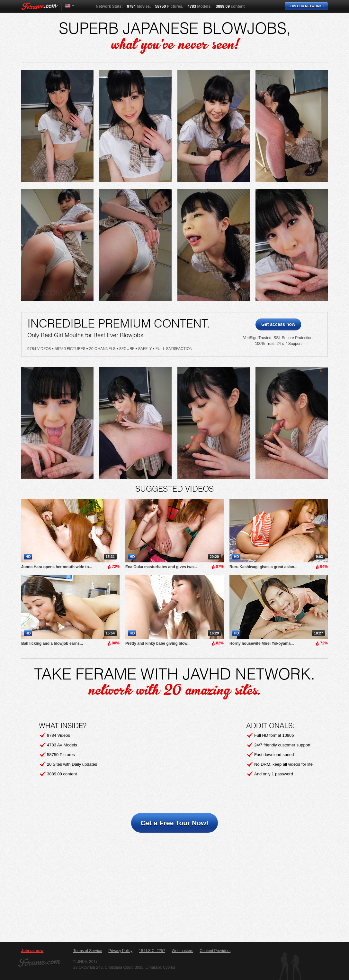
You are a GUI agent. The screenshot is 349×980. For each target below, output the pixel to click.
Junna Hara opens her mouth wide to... (57, 567)
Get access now (278, 324)
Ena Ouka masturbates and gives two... (161, 567)
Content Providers (215, 951)
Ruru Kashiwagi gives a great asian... (263, 567)
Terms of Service (88, 951)
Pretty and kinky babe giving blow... (158, 643)
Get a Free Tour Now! (175, 823)
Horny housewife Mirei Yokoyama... (262, 643)
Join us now (32, 951)
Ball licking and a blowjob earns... (52, 643)
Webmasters (182, 951)
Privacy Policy (120, 951)
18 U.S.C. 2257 (152, 951)
